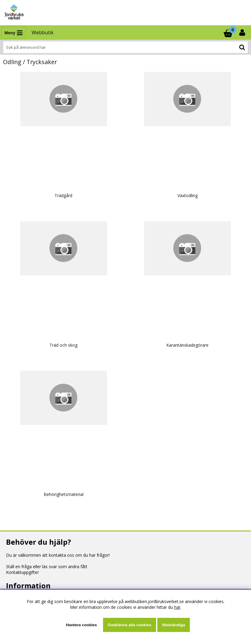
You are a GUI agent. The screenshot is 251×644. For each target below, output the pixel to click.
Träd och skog (63, 345)
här (177, 607)
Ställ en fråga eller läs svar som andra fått (47, 567)
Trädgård (63, 195)
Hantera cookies (82, 625)
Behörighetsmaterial (64, 494)
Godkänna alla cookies (130, 625)
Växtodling (188, 195)
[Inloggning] (243, 33)
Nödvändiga (174, 625)
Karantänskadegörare (187, 345)
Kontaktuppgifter (22, 572)
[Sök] (125, 47)
